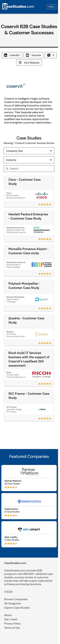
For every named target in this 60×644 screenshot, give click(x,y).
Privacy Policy (12, 624)
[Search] (31, 169)
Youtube (33, 55)
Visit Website (29, 63)
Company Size (29, 151)
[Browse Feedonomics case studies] (29, 506)
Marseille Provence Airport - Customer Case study (28, 251)
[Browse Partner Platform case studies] (29, 478)
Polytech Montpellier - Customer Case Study (24, 286)
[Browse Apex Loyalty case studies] (29, 534)
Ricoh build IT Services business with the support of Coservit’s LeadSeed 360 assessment (29, 359)
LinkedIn (12, 55)
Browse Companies (16, 599)
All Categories (12, 603)
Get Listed (11, 619)
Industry (29, 160)
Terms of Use (12, 628)
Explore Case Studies (17, 608)
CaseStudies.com (15, 563)
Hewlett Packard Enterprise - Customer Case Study (28, 216)
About (8, 615)
